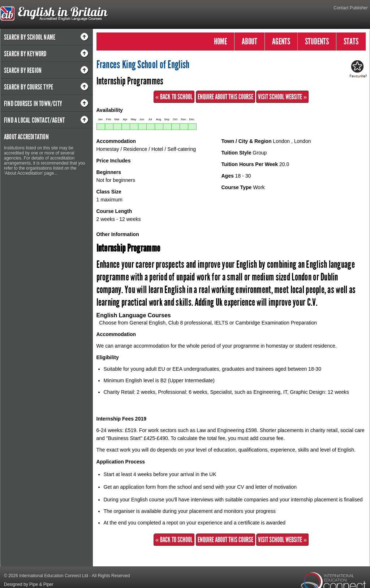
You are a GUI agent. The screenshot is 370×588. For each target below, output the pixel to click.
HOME (220, 41)
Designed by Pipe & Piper (29, 584)
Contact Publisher (351, 8)
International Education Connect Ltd (54, 576)
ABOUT (249, 41)
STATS (351, 41)
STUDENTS (317, 41)
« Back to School (174, 97)
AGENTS (281, 41)
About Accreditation (26, 137)
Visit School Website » (282, 97)
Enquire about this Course (225, 97)
